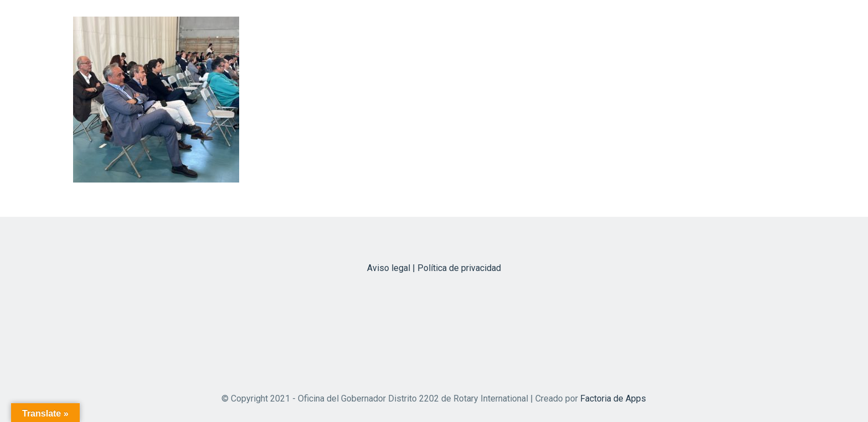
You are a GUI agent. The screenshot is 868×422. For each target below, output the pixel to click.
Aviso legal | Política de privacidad (434, 268)
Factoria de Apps (613, 398)
